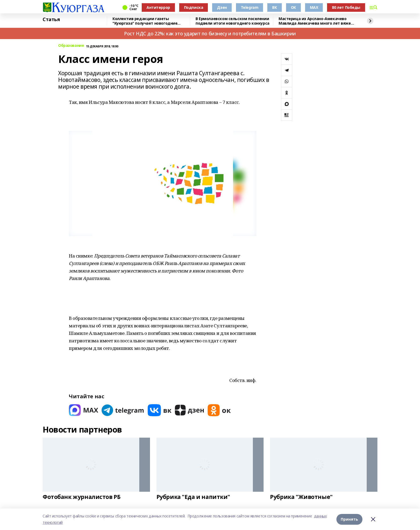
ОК (293, 7)
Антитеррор (158, 7)
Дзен (222, 7)
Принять (349, 519)
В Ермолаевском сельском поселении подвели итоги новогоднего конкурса (232, 21)
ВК (274, 7)
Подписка (194, 7)
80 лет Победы (346, 7)
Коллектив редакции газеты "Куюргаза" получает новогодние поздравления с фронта (145, 21)
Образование (71, 46)
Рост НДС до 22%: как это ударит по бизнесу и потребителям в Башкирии (210, 33)
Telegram (250, 7)
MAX (314, 7)
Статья (51, 20)
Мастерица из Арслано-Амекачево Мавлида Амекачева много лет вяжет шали (316, 21)
